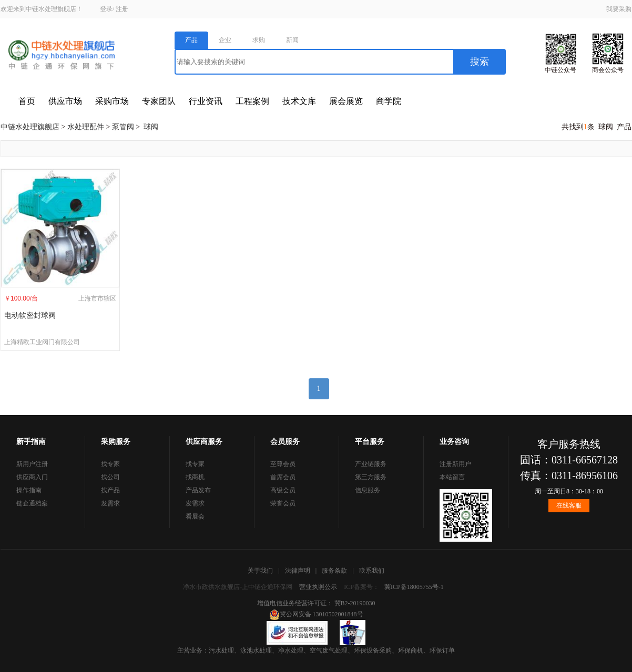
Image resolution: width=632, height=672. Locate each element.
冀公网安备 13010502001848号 (316, 614)
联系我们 (372, 571)
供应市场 (65, 101)
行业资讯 (206, 101)
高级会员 (283, 490)
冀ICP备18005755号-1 (414, 587)
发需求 (110, 503)
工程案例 (252, 101)
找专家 (110, 464)
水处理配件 (86, 127)
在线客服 (569, 505)
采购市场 (112, 101)
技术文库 (299, 101)
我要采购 (619, 9)
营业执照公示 (318, 587)
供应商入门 (32, 477)
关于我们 (260, 571)
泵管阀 (123, 127)
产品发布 (198, 490)
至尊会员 (283, 464)
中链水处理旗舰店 (30, 127)
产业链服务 (371, 464)
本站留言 (452, 477)
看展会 (195, 516)
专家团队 (159, 101)
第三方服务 (371, 477)
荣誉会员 (283, 503)
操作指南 (29, 490)
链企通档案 (32, 503)
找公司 (110, 477)
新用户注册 (32, 464)
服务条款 (334, 571)
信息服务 (368, 490)
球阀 (151, 127)
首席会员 (283, 477)
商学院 (389, 101)
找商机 (195, 477)
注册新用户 (455, 464)
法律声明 (298, 571)
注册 (122, 9)
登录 (106, 9)
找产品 (110, 490)
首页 (27, 101)
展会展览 (346, 101)
